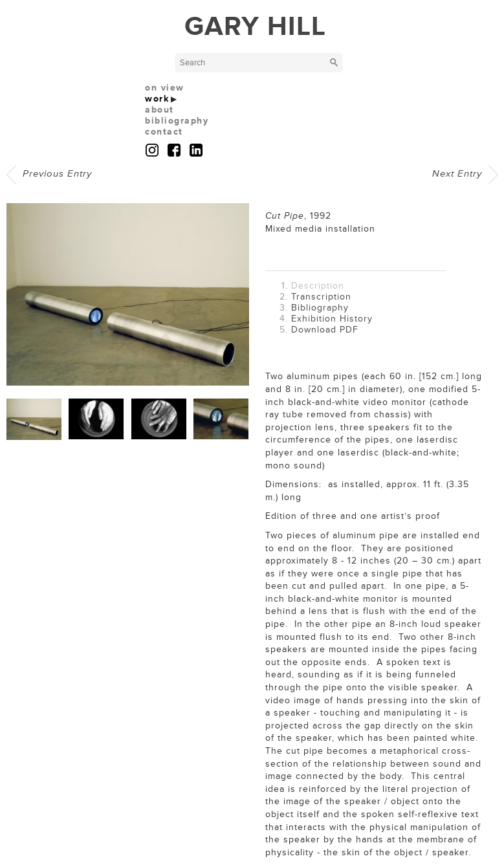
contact (164, 132)
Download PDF (325, 330)
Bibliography (320, 308)
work (157, 99)
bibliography (177, 121)
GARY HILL (255, 27)
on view (165, 88)
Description (318, 286)
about (159, 110)
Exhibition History (332, 319)
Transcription (321, 297)
